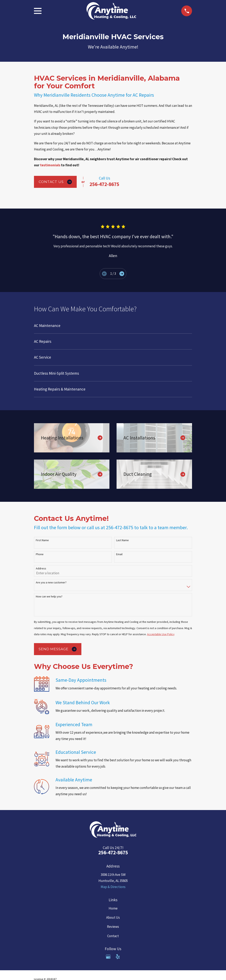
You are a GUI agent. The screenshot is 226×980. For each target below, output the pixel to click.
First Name (42, 540)
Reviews (113, 927)
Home (113, 908)
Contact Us (55, 182)
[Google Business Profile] (108, 957)
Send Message (58, 649)
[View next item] (122, 274)
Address (41, 568)
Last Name (122, 540)
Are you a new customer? (51, 582)
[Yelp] (118, 957)
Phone (40, 554)
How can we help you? (49, 597)
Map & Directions (113, 887)
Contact (113, 936)
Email (119, 554)
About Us (113, 917)
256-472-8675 (104, 184)
